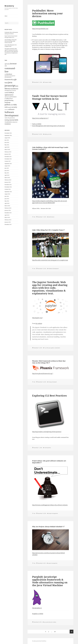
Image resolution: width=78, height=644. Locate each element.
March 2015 (7, 178)
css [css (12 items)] (5, 74)
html (47, 348)
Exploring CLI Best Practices (49, 396)
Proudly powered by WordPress (39, 641)
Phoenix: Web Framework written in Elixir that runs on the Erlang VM (49, 362)
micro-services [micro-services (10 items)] (13, 90)
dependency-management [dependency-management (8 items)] (10, 76)
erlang (50, 382)
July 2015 (7, 168)
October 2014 (8, 189)
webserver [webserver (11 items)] (15, 122)
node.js (55, 622)
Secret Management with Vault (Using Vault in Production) (48, 126)
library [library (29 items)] (7, 89)
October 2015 (8, 161)
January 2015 (8, 182)
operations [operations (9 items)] (7, 97)
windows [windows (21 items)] (8, 124)
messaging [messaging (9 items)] (7, 90)
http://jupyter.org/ (37, 318)
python (53, 348)
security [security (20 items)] (14, 107)
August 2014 (7, 194)
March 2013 (7, 217)
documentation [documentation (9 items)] (8, 77)
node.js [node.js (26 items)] (11, 92)
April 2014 (7, 203)
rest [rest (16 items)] (12, 105)
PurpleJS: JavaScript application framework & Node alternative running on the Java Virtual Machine (50, 581)
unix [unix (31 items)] (16, 120)
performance (51, 217)
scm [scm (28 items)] (6, 107)
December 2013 (8, 213)
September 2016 (8, 135)
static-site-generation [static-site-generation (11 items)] (10, 118)
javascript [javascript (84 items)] (10, 86)
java (45, 622)
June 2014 (7, 199)
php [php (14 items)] (8, 98)
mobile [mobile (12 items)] (6, 93)
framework (54, 382)
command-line (48, 448)
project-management (53, 513)
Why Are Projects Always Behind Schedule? (47, 527)
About (6, 16)
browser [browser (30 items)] (13, 64)
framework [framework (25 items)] (9, 79)
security (50, 134)
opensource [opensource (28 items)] (9, 95)
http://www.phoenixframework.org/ (42, 373)
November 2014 (8, 187)
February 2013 (8, 220)
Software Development (54, 269)
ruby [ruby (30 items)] (15, 105)
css (45, 348)
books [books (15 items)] (8, 64)
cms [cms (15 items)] (6, 66)
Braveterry (9, 6)
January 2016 (8, 154)
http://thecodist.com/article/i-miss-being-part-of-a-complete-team (50, 260)
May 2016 (7, 145)
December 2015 (8, 157)
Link (34, 217)
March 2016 (7, 150)
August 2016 (7, 138)
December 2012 (8, 224)
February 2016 (8, 152)
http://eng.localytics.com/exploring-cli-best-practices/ (47, 432)
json (50, 348)
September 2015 (8, 164)
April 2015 (7, 175)
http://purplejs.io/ (37, 608)
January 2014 (8, 210)
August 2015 (7, 166)
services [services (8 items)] (6, 110)
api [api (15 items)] (5, 64)
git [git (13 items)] (13, 80)
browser (46, 82)
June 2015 (7, 171)
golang (46, 134)
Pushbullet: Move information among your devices (11, 33)
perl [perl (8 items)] (5, 99)
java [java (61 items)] (10, 82)
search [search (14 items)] (10, 107)
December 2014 (8, 185)
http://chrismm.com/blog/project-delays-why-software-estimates (50, 505)
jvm (52, 622)
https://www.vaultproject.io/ (40, 118)
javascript (48, 622)
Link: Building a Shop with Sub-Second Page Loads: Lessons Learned (11, 41)
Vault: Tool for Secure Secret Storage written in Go (11, 37)
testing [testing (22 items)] (7, 120)
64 (55, 631)
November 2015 (8, 159)
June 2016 (7, 142)
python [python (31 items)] (7, 105)
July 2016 (7, 140)
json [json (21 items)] (17, 86)
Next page (72, 632)
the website (39, 323)
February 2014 (8, 208)
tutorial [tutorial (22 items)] (12, 120)
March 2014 (7, 206)
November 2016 (8, 133)
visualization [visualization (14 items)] (8, 122)
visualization (57, 348)
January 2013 (8, 222)
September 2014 (8, 192)
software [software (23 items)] (11, 109)
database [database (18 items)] (9, 74)
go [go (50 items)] (15, 79)
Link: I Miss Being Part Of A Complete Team (11, 46)
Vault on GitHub (37, 124)
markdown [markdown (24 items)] (14, 89)
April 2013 (7, 215)
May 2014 (7, 201)
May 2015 (7, 173)
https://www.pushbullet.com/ (40, 29)
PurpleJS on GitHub (38, 614)
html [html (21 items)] (6, 83)
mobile (50, 82)
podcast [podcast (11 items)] (11, 98)
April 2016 (7, 147)
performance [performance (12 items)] (13, 97)
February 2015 (8, 180)
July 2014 (7, 196)
